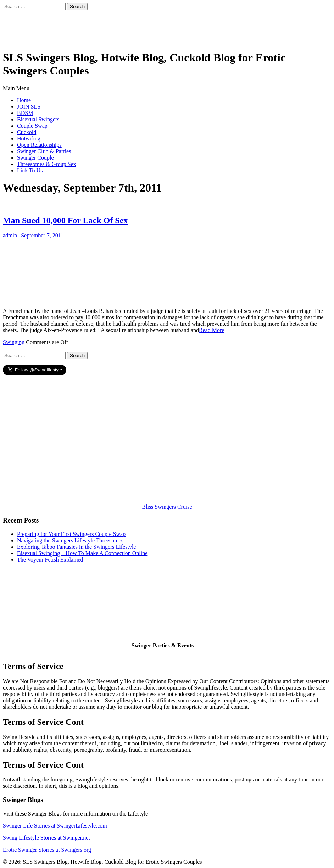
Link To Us (30, 170)
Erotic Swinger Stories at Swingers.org (47, 850)
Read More (212, 330)
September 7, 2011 (42, 235)
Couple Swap (32, 126)
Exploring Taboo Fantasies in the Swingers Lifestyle (76, 547)
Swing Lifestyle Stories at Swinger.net (46, 838)
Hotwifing (29, 139)
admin (10, 235)
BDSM (25, 113)
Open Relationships (39, 145)
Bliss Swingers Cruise (167, 507)
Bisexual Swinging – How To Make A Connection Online (82, 553)
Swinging (14, 342)
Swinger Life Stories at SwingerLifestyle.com (55, 826)
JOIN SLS (29, 107)
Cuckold (27, 132)
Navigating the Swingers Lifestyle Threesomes (70, 540)
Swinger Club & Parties (44, 151)
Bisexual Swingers (38, 119)
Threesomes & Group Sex (47, 164)
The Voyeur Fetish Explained (50, 560)
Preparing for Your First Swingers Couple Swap (71, 534)
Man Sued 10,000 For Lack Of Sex (65, 220)
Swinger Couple (35, 158)
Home (24, 100)
